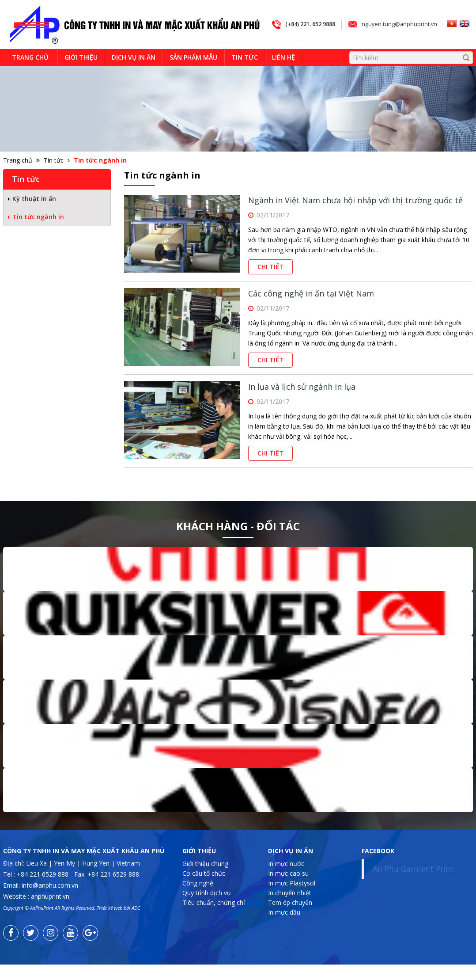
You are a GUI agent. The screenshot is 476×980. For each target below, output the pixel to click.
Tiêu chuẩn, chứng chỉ (214, 917)
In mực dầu (284, 927)
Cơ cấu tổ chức (204, 888)
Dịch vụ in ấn (134, 72)
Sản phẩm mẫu (193, 72)
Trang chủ (30, 72)
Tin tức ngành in (38, 232)
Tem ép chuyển (290, 917)
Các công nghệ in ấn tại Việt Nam (311, 309)
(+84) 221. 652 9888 (303, 55)
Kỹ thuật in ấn (34, 214)
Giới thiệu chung (205, 879)
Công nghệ (198, 898)
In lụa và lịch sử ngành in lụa (302, 402)
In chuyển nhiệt (290, 908)
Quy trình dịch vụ (207, 908)
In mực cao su (288, 888)
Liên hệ (283, 72)
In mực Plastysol (292, 898)
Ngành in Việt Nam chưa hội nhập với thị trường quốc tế (355, 216)
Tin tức (245, 72)
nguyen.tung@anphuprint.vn (398, 55)
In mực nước (286, 879)
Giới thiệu (81, 72)
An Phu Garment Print (413, 884)
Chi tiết (270, 282)
